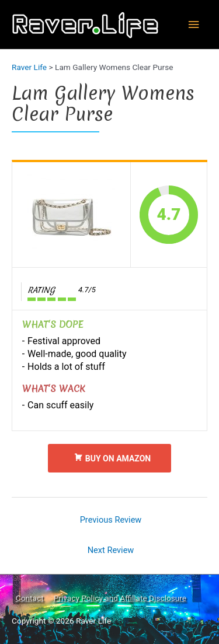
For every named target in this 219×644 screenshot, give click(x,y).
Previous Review (111, 520)
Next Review (111, 550)
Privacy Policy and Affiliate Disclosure (120, 598)
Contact (30, 598)
